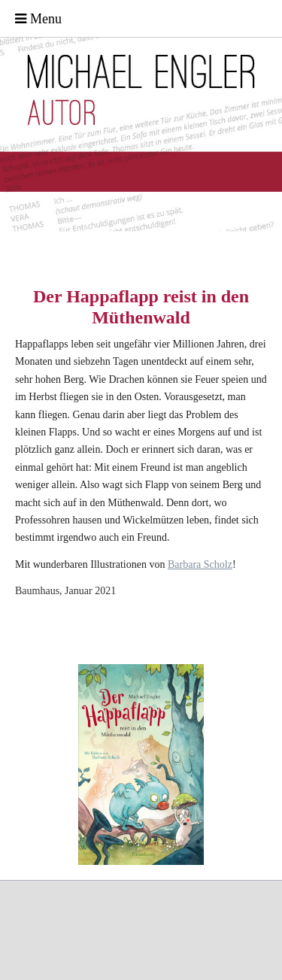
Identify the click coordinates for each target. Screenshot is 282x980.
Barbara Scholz (200, 564)
